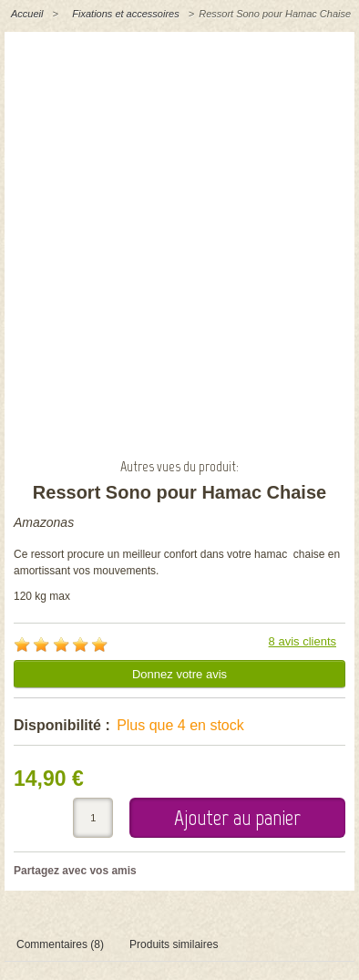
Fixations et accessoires (125, 14)
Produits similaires (174, 944)
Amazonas (44, 522)
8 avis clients (303, 641)
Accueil (27, 14)
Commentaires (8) (60, 944)
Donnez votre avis (179, 674)
